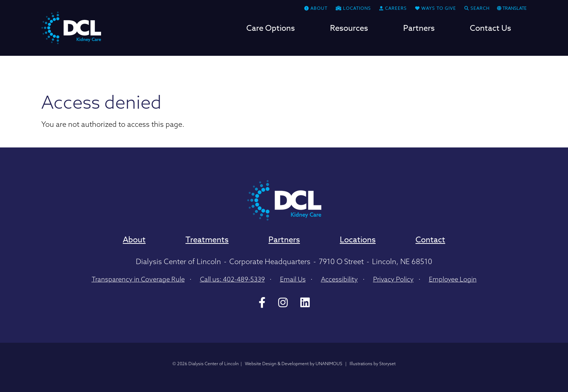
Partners (419, 29)
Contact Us (490, 29)
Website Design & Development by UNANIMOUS (294, 364)
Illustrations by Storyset (373, 364)
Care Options (271, 29)
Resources (349, 29)
